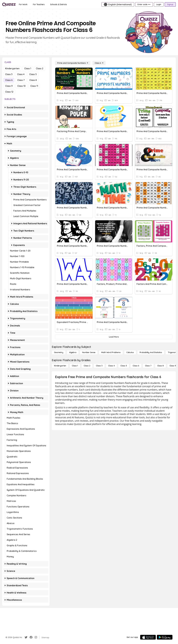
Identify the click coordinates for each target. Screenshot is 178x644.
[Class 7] (148, 366)
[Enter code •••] (144, 4)
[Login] (159, 4)
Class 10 (21, 86)
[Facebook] (31, 637)
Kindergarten (12, 68)
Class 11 (34, 86)
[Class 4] (111, 366)
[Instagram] (36, 637)
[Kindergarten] (60, 366)
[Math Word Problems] (111, 352)
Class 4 (21, 74)
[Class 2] (87, 366)
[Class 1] (75, 366)
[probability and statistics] (151, 352)
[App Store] (148, 637)
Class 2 (40, 68)
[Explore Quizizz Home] (9, 4)
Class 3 (9, 74)
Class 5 (33, 74)
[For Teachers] (39, 4)
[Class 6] (99, 63)
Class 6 (9, 80)
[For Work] (23, 4)
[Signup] (170, 4)
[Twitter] (26, 637)
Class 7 (21, 80)
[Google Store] (165, 637)
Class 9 (9, 86)
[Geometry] (59, 352)
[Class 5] (124, 366)
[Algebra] (73, 352)
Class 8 (33, 80)
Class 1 (28, 68)
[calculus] (130, 352)
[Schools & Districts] (58, 4)
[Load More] (114, 337)
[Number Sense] (89, 352)
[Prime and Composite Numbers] (73, 63)
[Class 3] (99, 366)
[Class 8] (160, 366)
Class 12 (9, 92)
